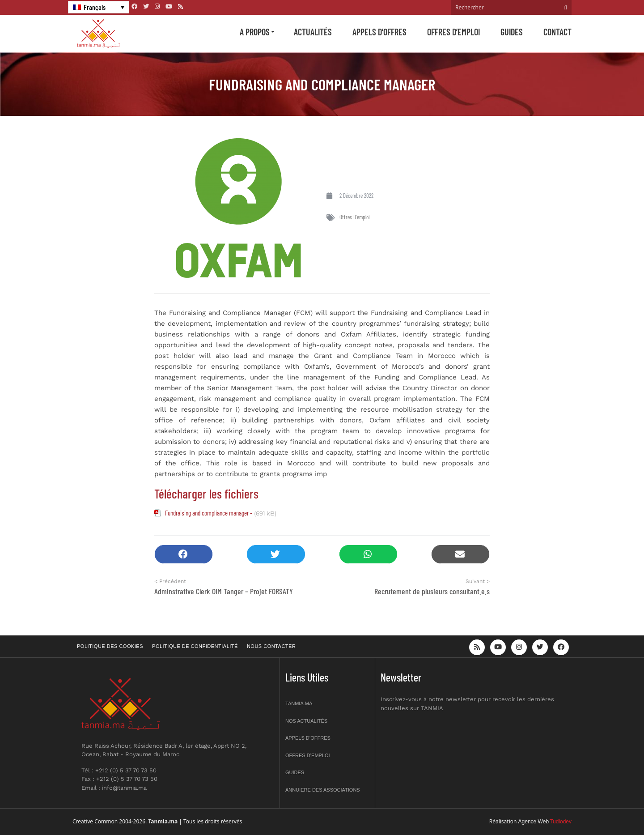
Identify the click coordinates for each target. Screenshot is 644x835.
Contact (557, 32)
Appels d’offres (379, 32)
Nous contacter (271, 646)
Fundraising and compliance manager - (209, 513)
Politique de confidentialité (195, 646)
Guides (512, 32)
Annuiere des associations (323, 790)
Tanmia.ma (299, 703)
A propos (255, 32)
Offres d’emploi (453, 32)
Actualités (313, 32)
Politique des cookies (110, 646)
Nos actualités (306, 721)
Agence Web (534, 822)
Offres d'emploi (355, 217)
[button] (184, 554)
